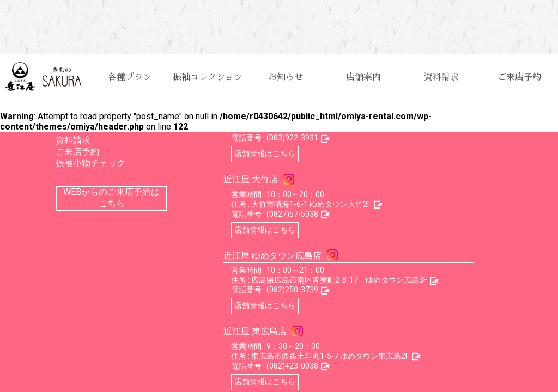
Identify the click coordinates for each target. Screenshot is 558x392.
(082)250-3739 (292, 290)
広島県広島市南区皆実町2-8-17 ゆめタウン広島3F (339, 280)
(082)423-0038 (292, 366)
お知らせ (286, 77)
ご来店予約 (519, 77)
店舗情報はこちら (265, 154)
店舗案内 (363, 77)
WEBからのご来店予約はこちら (111, 198)
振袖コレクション (208, 77)
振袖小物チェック (90, 163)
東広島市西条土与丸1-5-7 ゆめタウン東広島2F (330, 356)
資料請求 (441, 77)
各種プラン (130, 77)
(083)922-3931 (292, 138)
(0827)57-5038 (292, 214)
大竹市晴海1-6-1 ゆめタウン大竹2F (311, 204)
